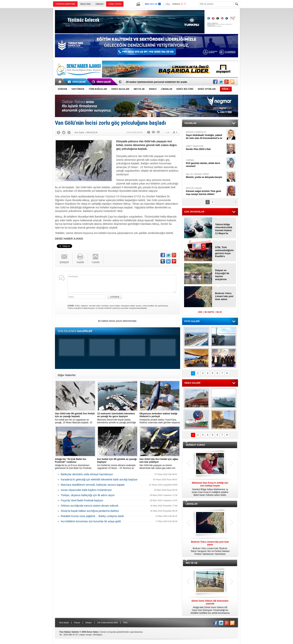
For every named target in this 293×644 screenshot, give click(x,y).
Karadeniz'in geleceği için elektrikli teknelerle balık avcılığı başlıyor (99, 479)
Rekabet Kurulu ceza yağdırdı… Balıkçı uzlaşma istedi (92, 516)
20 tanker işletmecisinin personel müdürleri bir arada (156, 82)
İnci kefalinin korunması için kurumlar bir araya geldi (91, 521)
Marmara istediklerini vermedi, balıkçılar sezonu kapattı (93, 485)
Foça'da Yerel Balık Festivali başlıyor (82, 500)
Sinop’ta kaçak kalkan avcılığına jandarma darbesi (90, 511)
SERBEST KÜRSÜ (195, 445)
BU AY (219, 312)
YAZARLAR (190, 123)
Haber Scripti (86, 635)
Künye (77, 623)
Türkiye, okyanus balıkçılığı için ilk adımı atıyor (88, 495)
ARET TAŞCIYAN (206, 148)
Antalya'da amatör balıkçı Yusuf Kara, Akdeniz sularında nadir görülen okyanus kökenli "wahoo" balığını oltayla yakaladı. (160, 418)
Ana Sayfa (64, 623)
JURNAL (206, 163)
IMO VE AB (192, 563)
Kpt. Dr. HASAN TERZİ (206, 176)
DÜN (200, 312)
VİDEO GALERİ (192, 383)
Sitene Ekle (85, 4)
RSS (125, 623)
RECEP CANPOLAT (206, 135)
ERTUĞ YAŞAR (206, 191)
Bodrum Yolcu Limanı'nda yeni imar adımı (224, 296)
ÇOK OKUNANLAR (194, 212)
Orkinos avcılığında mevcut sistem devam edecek (90, 506)
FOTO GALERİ (192, 321)
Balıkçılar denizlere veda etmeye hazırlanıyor (87, 474)
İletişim (89, 623)
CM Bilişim (97, 635)
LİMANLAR (192, 504)
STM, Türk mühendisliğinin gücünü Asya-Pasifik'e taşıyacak (224, 252)
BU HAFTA (209, 312)
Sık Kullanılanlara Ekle (108, 623)
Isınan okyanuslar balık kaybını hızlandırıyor (86, 490)
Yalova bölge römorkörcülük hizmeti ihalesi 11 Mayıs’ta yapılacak (224, 229)
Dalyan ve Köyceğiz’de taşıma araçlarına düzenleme (222, 275)
